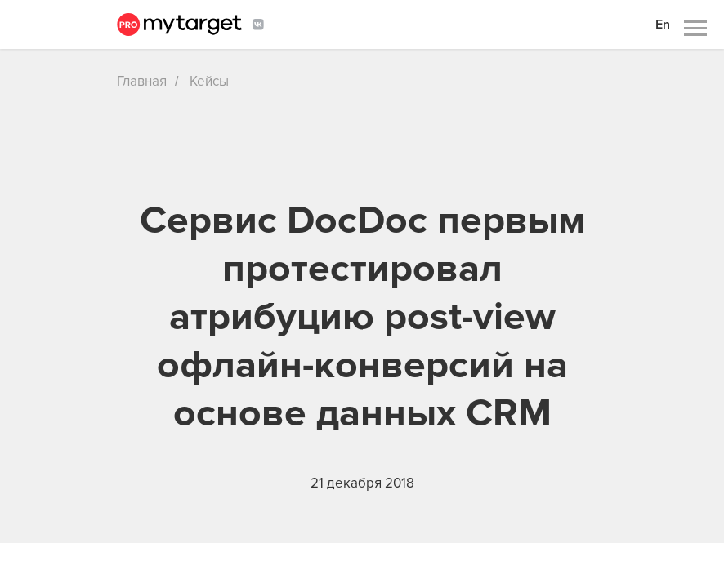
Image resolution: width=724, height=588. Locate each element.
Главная (142, 81)
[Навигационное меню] (695, 29)
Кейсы (209, 81)
